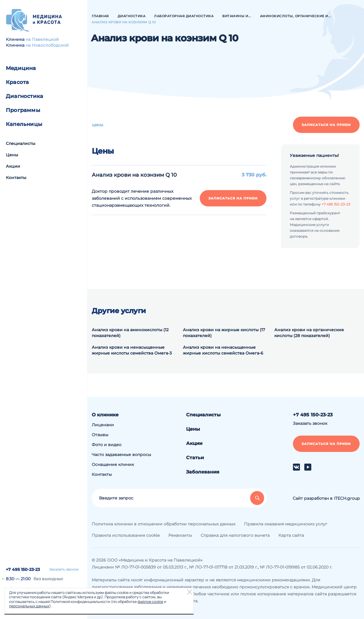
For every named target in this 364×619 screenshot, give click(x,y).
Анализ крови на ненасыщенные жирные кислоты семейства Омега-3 (132, 350)
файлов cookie (150, 602)
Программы (23, 110)
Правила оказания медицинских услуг (286, 524)
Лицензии (103, 425)
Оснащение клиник (113, 464)
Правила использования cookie (126, 535)
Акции (13, 166)
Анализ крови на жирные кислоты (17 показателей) (224, 333)
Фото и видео (107, 445)
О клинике (105, 415)
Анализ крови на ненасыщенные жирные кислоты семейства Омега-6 (223, 350)
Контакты (16, 178)
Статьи (195, 458)
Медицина (21, 68)
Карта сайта (291, 535)
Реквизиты (180, 535)
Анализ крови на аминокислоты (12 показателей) (130, 333)
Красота (17, 82)
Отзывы (100, 435)
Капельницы (24, 124)
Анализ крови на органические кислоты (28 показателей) (309, 333)
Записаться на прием (326, 125)
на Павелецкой (42, 39)
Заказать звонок (64, 569)
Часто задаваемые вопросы (121, 455)
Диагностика (24, 96)
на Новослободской (47, 45)
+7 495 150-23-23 (23, 569)
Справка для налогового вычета (235, 535)
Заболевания (203, 472)
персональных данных (29, 606)
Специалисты (21, 143)
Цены (12, 155)
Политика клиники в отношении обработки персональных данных (164, 524)
